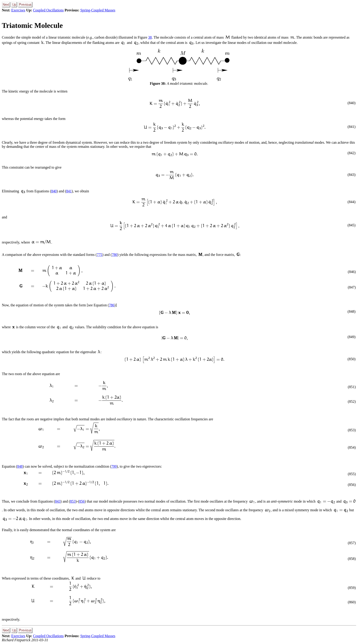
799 (114, 466)
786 (112, 305)
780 (115, 255)
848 (20, 466)
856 (82, 501)
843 (58, 501)
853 (73, 501)
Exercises (18, 10)
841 (69, 191)
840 (54, 191)
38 (150, 37)
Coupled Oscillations (48, 10)
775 (100, 255)
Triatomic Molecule (32, 25)
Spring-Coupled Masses (98, 10)
